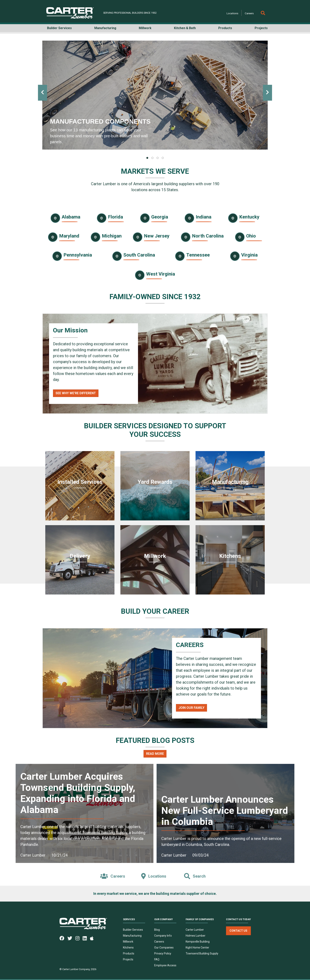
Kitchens (128, 948)
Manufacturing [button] (105, 28)
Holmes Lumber (196, 936)
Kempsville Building (198, 942)
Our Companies (164, 948)
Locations (232, 13)
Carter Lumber (195, 930)
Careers (249, 13)
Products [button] (225, 28)
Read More (155, 754)
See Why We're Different (76, 393)
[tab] (147, 158)
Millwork (128, 942)
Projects (128, 960)
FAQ (157, 960)
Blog (157, 930)
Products (129, 954)
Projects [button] (261, 28)
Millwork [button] (145, 28)
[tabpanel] (155, 95)
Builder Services (133, 930)
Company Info (163, 936)
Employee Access (165, 966)
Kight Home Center (197, 948)
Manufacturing (132, 936)
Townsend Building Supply (202, 954)
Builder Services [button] (59, 28)
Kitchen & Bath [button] (185, 28)
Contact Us (238, 931)
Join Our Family (191, 708)
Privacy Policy (163, 954)
